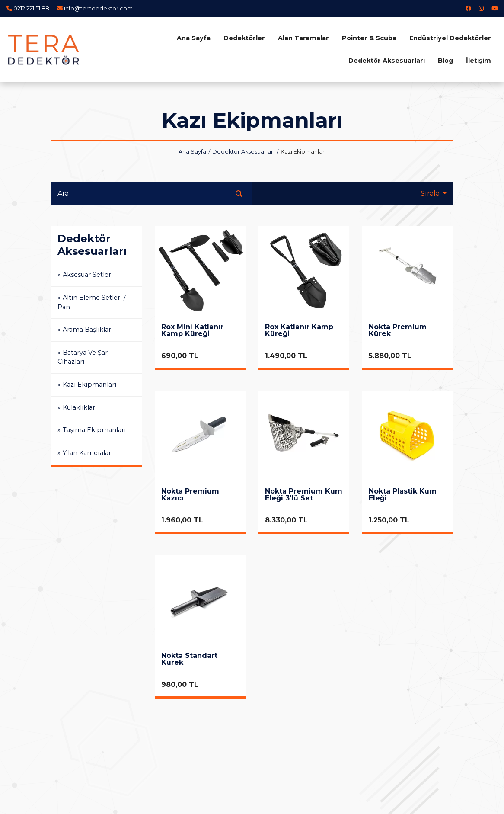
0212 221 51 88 (31, 8)
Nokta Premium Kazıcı (190, 495)
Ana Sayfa (194, 38)
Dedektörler (244, 38)
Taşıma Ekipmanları (94, 430)
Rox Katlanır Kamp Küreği (299, 331)
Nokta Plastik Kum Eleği (403, 495)
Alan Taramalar (303, 38)
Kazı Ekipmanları (89, 385)
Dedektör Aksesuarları (387, 61)
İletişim (478, 61)
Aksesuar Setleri (88, 275)
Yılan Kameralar (87, 453)
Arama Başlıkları (88, 330)
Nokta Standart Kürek (189, 659)
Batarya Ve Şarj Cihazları (83, 357)
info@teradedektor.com (98, 8)
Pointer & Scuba (369, 38)
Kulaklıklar (79, 407)
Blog (445, 61)
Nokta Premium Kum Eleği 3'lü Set (304, 495)
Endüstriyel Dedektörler (450, 38)
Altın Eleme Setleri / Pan (92, 302)
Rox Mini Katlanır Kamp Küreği (192, 331)
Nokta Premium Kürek (398, 331)
